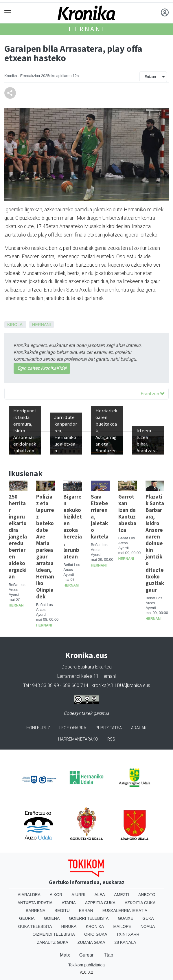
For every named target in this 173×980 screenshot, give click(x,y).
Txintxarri (128, 934)
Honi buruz (38, 728)
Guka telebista (35, 926)
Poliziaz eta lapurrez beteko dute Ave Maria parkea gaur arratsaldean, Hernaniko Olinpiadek (45, 546)
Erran (86, 911)
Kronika (95, 926)
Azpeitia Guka (100, 903)
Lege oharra (73, 728)
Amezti (122, 895)
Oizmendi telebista (54, 934)
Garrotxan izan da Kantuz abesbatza (127, 513)
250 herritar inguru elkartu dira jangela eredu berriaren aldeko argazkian (18, 536)
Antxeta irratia (35, 903)
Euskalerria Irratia (125, 911)
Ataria (69, 903)
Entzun (150, 77)
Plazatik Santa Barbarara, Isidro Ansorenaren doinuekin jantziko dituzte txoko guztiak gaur (155, 543)
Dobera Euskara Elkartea (87, 667)
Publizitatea (109, 728)
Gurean (87, 955)
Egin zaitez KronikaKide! (42, 368)
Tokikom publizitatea (86, 965)
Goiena (52, 918)
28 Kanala (125, 942)
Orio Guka (96, 934)
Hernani (86, 29)
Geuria (27, 918)
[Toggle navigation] (8, 13)
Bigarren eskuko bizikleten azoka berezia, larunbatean (73, 526)
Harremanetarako (78, 739)
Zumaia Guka (91, 942)
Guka (148, 918)
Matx (65, 955)
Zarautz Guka (53, 942)
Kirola (15, 325)
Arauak (139, 728)
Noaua (148, 926)
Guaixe (125, 918)
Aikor (56, 895)
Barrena (36, 911)
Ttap (108, 955)
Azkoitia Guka (140, 903)
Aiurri (78, 895)
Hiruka (69, 926)
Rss (111, 739)
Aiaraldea (29, 895)
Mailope (122, 926)
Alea (100, 895)
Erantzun (153, 393)
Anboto (147, 895)
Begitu (62, 911)
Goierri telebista (89, 918)
